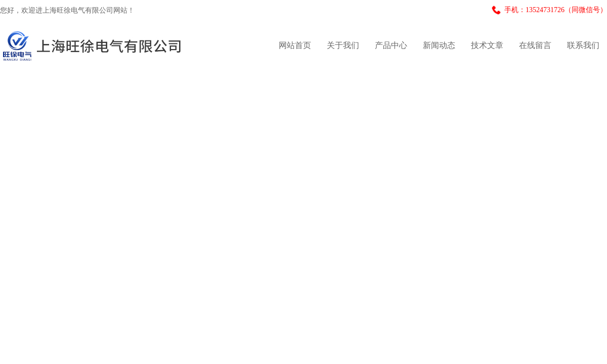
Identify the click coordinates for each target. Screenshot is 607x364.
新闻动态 (439, 45)
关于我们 (343, 45)
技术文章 (487, 45)
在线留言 (535, 45)
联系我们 (583, 45)
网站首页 (295, 45)
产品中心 (391, 45)
